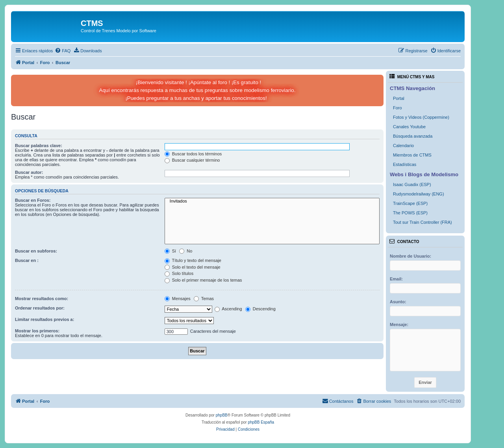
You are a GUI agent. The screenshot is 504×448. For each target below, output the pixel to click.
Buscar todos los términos (193, 154)
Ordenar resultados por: (40, 308)
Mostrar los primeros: (37, 331)
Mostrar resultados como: (42, 299)
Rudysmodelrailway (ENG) (419, 194)
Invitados (272, 201)
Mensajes (178, 299)
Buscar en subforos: (36, 251)
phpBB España (261, 422)
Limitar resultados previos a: (44, 319)
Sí (170, 251)
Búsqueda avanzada (413, 136)
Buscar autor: (29, 172)
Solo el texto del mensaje (193, 267)
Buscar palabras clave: (39, 146)
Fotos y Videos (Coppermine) (421, 117)
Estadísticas (405, 164)
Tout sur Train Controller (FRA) (422, 222)
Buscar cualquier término (192, 160)
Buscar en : (27, 260)
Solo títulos (179, 273)
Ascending (228, 309)
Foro (397, 108)
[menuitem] (63, 51)
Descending (260, 309)
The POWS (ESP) (410, 213)
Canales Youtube (409, 127)
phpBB (222, 415)
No (186, 251)
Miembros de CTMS (412, 155)
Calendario (403, 146)
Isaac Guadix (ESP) (412, 184)
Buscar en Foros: (33, 200)
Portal (399, 98)
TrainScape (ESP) (410, 203)
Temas (204, 299)
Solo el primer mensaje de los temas (203, 280)
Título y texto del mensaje (193, 260)
